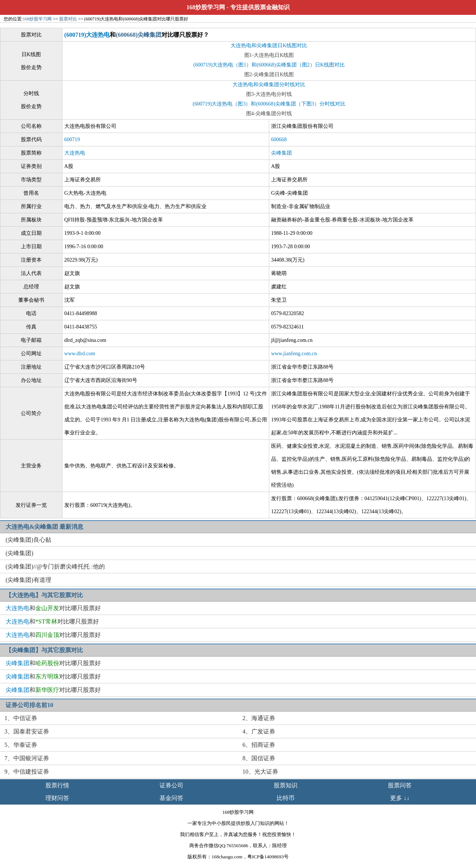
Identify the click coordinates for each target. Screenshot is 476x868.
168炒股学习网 (206, 7)
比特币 (286, 798)
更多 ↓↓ (400, 798)
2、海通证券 (259, 718)
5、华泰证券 (21, 745)
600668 (279, 140)
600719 (72, 140)
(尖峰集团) (20, 553)
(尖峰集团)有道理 (28, 580)
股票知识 (286, 785)
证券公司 (171, 785)
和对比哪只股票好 (53, 608)
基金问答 (171, 798)
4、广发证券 (259, 731)
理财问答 (57, 798)
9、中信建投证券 (27, 772)
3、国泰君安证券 (27, 731)
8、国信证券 (259, 758)
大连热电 (75, 153)
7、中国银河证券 (27, 758)
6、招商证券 (259, 745)
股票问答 (400, 785)
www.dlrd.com (80, 354)
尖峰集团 (282, 153)
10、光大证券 (260, 772)
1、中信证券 (21, 718)
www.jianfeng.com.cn (294, 354)
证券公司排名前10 (29, 705)
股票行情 (57, 785)
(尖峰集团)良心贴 (28, 540)
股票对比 (68, 19)
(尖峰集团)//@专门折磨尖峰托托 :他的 (55, 566)
